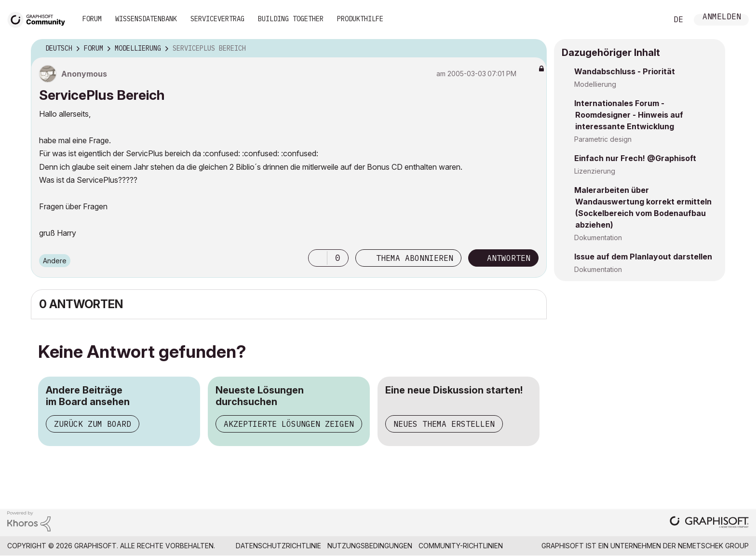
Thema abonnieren (415, 258)
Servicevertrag (217, 19)
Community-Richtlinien (461, 546)
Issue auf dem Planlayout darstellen (643, 257)
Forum (92, 19)
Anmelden (722, 18)
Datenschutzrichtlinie (278, 546)
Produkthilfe (360, 19)
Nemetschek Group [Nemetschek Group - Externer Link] (713, 546)
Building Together (291, 19)
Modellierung (595, 84)
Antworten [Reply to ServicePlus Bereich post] (509, 258)
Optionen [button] (533, 49)
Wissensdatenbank (146, 19)
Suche (649, 20)
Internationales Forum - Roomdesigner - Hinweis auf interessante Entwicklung (629, 115)
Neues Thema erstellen (444, 424)
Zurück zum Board (93, 424)
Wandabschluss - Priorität (625, 71)
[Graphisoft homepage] (709, 523)
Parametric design (603, 139)
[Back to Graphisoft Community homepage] (40, 19)
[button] (318, 258)
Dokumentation (598, 237)
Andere (55, 261)
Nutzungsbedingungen (370, 546)
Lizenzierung (595, 171)
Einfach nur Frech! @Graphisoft (635, 158)
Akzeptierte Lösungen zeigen (289, 424)
